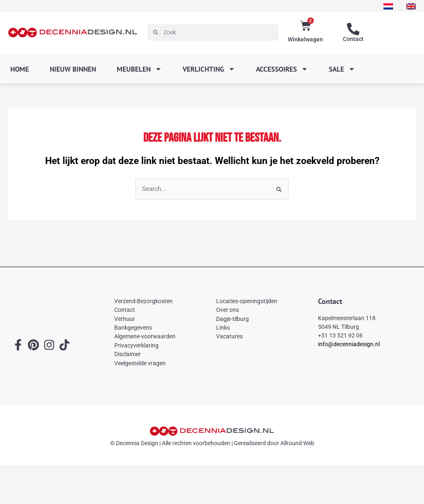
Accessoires (282, 69)
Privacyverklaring (136, 345)
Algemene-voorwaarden (145, 337)
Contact (353, 39)
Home (20, 69)
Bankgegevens (133, 328)
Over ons (228, 310)
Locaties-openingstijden (247, 301)
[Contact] (353, 29)
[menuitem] (387, 6)
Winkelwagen (305, 39)
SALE (342, 69)
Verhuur (125, 319)
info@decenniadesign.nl (349, 345)
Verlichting (209, 69)
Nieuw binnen (73, 69)
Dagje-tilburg (232, 319)
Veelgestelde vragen (140, 363)
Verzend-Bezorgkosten (143, 301)
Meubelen (139, 69)
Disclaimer (128, 354)
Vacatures (229, 337)
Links (223, 328)
